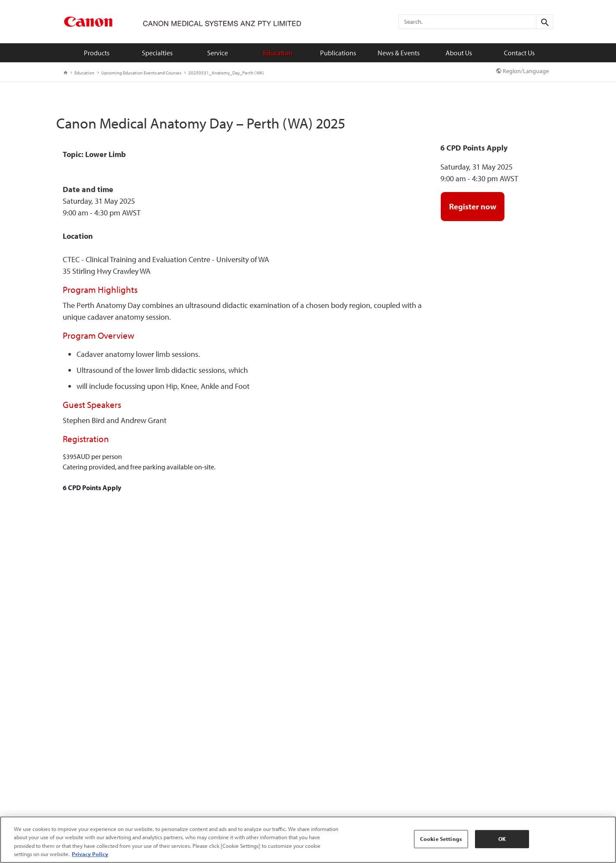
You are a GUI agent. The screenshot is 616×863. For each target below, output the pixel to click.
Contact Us (519, 53)
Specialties (157, 53)
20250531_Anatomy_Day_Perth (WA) (224, 73)
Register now (473, 206)
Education (278, 53)
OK (502, 839)
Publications (338, 53)
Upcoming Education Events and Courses (139, 73)
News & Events (399, 53)
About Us (459, 53)
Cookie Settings (441, 839)
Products (97, 53)
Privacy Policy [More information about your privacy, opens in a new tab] (90, 854)
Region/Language (523, 71)
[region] (308, 840)
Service (218, 53)
